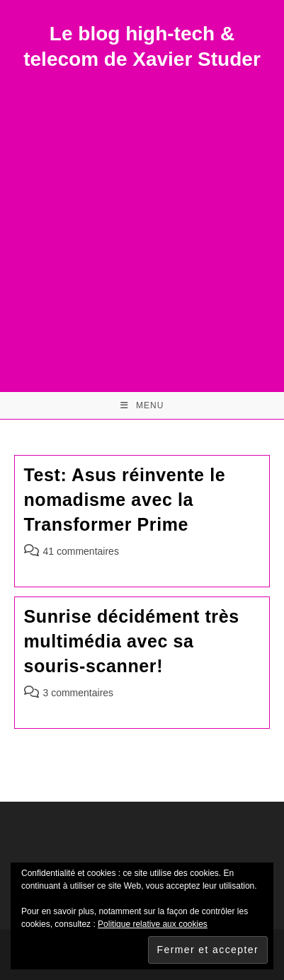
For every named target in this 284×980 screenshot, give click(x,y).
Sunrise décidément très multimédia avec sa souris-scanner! (132, 641)
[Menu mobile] (142, 405)
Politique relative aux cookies (153, 924)
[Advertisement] (142, 222)
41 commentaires (81, 551)
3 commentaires (79, 693)
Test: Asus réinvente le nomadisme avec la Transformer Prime (125, 500)
